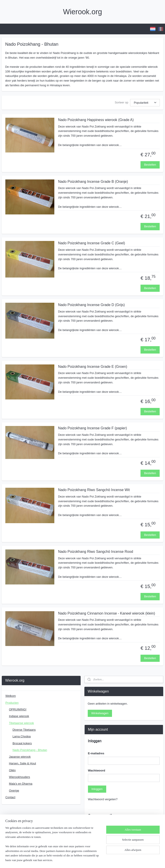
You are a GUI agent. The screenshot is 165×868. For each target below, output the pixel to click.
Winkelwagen (100, 713)
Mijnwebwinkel (125, 860)
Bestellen (150, 165)
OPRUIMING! (18, 709)
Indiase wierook (19, 716)
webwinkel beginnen (91, 860)
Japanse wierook (20, 757)
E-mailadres (96, 753)
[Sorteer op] (145, 102)
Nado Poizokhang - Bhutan (30, 750)
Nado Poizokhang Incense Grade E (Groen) (93, 366)
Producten (12, 703)
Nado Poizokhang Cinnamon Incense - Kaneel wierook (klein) (107, 613)
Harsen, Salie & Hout (22, 763)
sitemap (68, 860)
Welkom (11, 696)
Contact (10, 797)
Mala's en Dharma (21, 784)
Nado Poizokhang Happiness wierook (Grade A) (96, 120)
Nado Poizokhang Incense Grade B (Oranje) (93, 181)
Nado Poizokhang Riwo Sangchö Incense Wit (94, 490)
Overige (14, 791)
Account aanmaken (104, 843)
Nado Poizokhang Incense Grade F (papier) (93, 428)
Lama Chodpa (22, 736)
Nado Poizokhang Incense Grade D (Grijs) (92, 305)
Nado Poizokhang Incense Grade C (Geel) (92, 243)
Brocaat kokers (22, 743)
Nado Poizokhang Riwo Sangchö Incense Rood (96, 551)
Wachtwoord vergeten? (103, 799)
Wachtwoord (97, 770)
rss (76, 860)
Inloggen (97, 789)
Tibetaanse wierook (21, 723)
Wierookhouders (19, 777)
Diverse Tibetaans (24, 730)
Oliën (12, 770)
